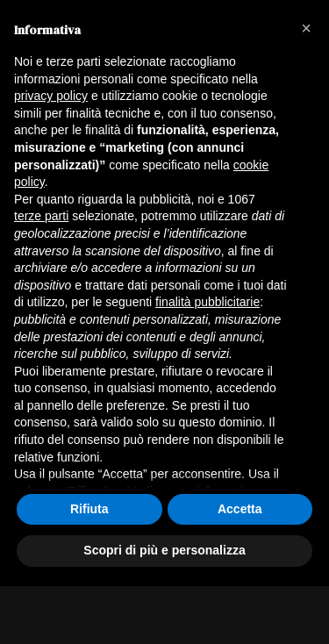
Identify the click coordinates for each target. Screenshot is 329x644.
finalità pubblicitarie (207, 302)
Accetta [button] (240, 509)
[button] (306, 28)
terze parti (41, 216)
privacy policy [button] (51, 96)
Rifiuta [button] (89, 509)
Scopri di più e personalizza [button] (164, 550)
